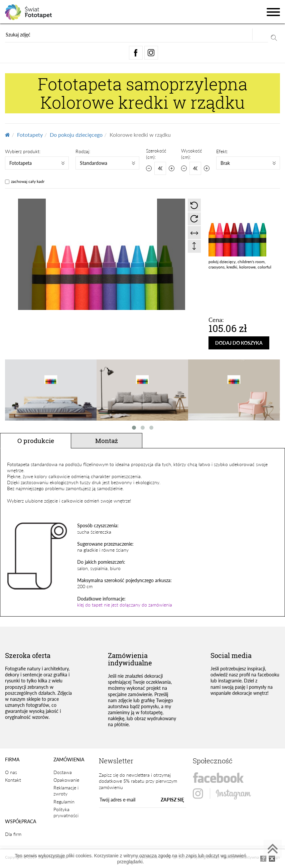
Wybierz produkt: (23, 151)
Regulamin (64, 802)
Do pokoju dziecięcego (76, 135)
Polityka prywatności (66, 812)
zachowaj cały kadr (28, 181)
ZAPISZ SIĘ (172, 800)
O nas (11, 772)
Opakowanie (66, 780)
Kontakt (13, 780)
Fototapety (30, 135)
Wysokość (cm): (192, 154)
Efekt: (222, 151)
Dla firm (13, 834)
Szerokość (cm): (156, 154)
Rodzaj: (83, 151)
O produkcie (36, 441)
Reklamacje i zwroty (66, 791)
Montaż (107, 441)
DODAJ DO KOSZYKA (239, 343)
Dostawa (63, 772)
